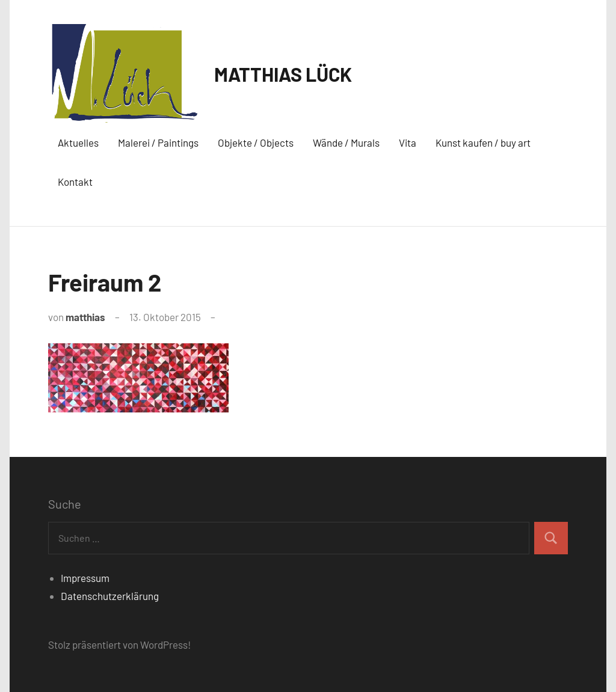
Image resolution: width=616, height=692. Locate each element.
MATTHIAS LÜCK (283, 74)
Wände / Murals (346, 142)
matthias (85, 317)
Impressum (85, 578)
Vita (408, 142)
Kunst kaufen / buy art (483, 142)
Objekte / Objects (256, 142)
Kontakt (75, 182)
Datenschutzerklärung (110, 596)
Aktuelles (78, 142)
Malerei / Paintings (158, 142)
